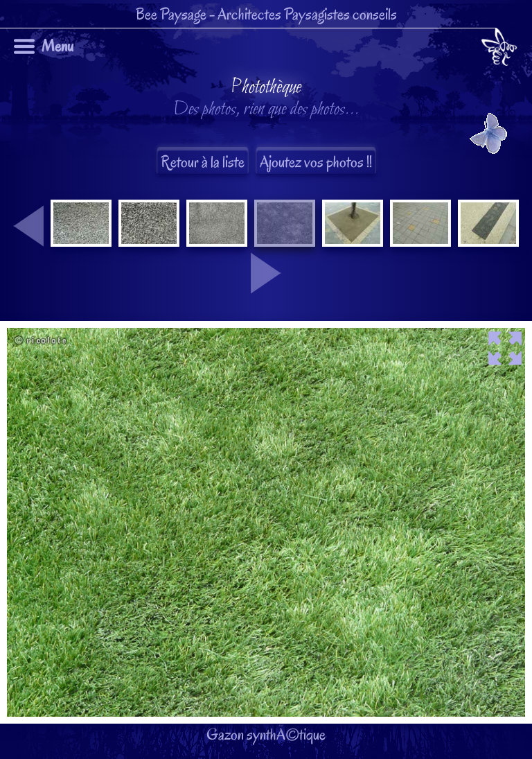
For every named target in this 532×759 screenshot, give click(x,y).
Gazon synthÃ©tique (266, 411)
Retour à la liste (203, 162)
